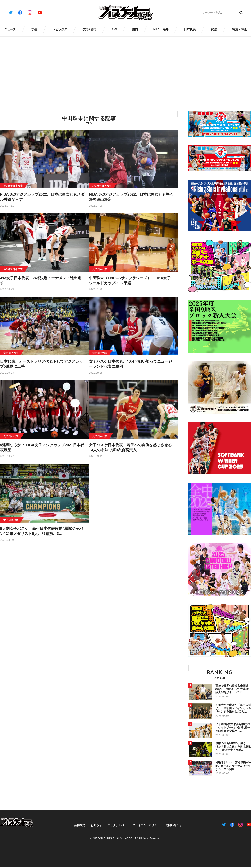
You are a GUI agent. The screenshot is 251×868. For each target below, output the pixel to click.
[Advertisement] (125, 71)
